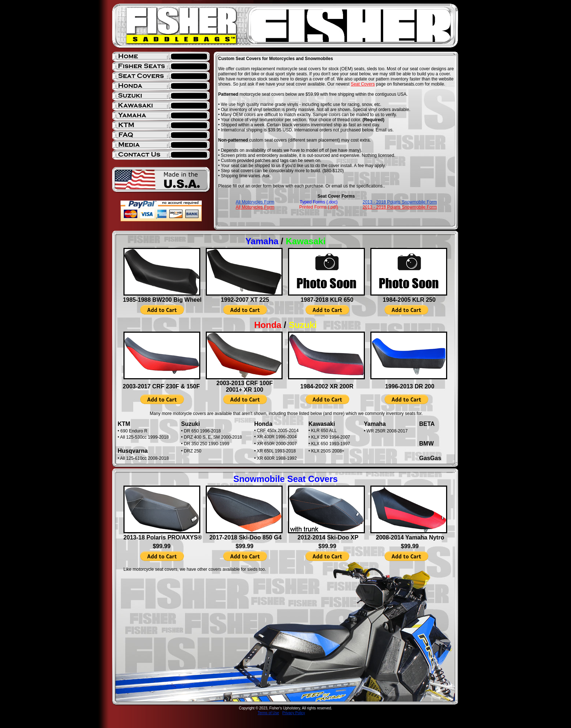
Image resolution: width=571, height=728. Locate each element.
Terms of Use (268, 713)
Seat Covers (363, 84)
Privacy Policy (294, 713)
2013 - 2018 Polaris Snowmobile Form (400, 202)
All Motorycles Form (255, 202)
